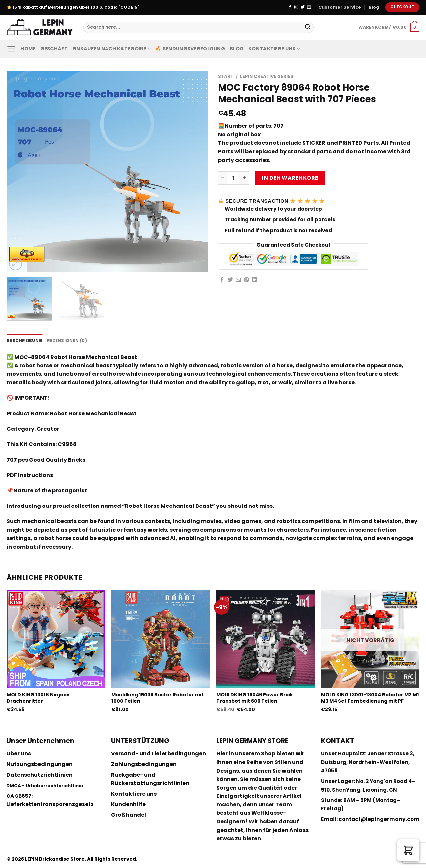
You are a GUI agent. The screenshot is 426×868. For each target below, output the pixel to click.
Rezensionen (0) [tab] (67, 340)
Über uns (19, 753)
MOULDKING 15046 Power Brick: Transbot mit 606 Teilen (255, 698)
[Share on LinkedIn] (255, 280)
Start (226, 77)
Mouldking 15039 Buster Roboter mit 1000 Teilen (158, 698)
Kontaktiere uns (274, 49)
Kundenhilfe (128, 804)
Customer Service (340, 7)
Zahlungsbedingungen (144, 764)
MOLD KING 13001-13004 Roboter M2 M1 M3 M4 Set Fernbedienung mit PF (370, 698)
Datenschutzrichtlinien (39, 775)
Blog (374, 7)
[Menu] (11, 49)
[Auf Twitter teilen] (230, 280)
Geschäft (54, 49)
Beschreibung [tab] (24, 340)
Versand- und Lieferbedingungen (159, 753)
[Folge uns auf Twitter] (303, 7)
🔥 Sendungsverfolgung (190, 49)
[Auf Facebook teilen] (222, 280)
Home (28, 49)
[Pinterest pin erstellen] (246, 280)
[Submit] (308, 27)
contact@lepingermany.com (379, 819)
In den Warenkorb (290, 178)
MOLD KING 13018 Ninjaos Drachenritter (38, 698)
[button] (408, 850)
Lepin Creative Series (267, 77)
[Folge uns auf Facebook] (290, 7)
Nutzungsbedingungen (39, 764)
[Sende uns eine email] (309, 7)
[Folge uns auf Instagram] (296, 7)
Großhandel (129, 815)
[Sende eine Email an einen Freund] (238, 280)
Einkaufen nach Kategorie (111, 49)
